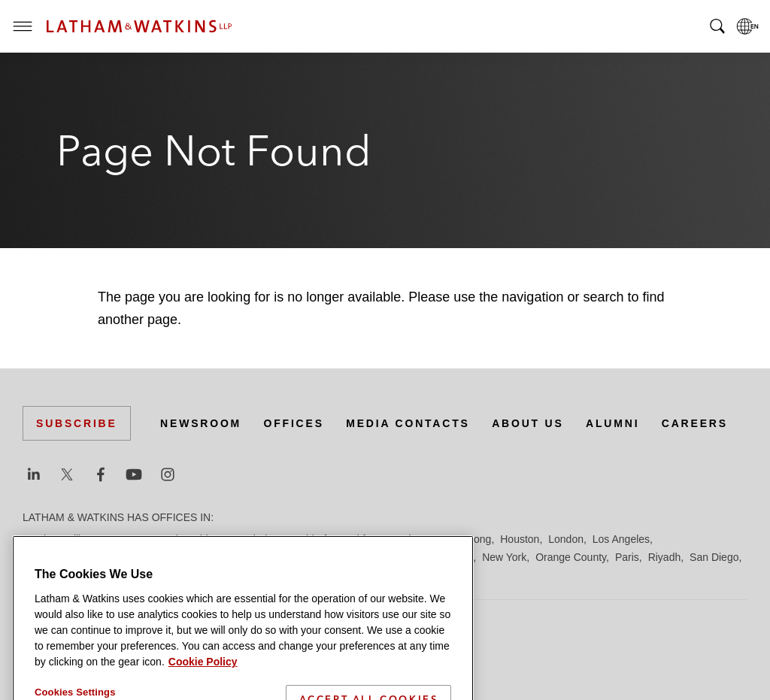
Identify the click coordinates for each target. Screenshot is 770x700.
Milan (418, 557)
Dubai (254, 539)
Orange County (571, 557)
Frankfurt (356, 539)
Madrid (276, 557)
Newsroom (201, 423)
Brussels (163, 539)
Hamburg (408, 539)
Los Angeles (621, 539)
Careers (695, 423)
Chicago (212, 539)
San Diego (714, 557)
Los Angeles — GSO (203, 557)
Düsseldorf (301, 539)
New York (504, 557)
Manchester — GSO (349, 557)
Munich (456, 557)
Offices (294, 423)
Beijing (77, 539)
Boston (118, 539)
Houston (520, 539)
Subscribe (77, 423)
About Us (528, 423)
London (566, 539)
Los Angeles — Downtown (84, 557)
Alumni (612, 423)
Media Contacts (408, 423)
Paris (627, 557)
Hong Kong (465, 539)
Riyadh (665, 557)
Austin (37, 539)
